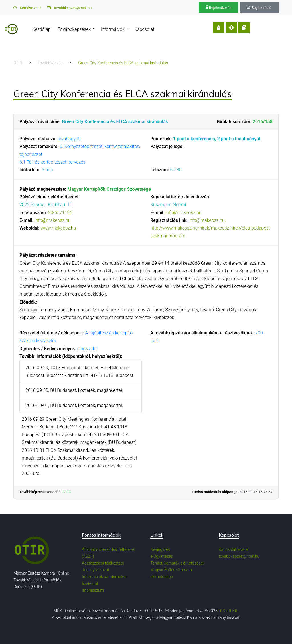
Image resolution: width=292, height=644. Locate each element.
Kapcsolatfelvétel (234, 549)
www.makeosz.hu (58, 228)
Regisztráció (259, 8)
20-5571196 (60, 213)
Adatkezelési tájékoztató (103, 563)
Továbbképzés (50, 63)
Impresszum (93, 590)
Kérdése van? (27, 8)
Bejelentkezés (219, 8)
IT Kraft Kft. (228, 611)
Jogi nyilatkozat (96, 570)
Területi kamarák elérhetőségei (177, 563)
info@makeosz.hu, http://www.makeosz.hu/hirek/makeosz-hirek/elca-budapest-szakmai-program (211, 228)
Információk (122, 29)
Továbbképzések (83, 29)
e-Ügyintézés (162, 556)
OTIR (18, 63)
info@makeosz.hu (52, 220)
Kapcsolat (153, 29)
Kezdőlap (51, 29)
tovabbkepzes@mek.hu (69, 8)
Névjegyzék (160, 549)
